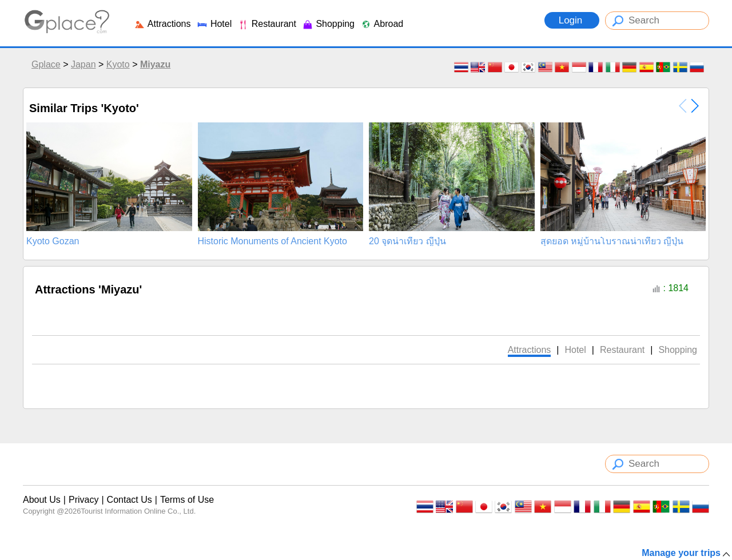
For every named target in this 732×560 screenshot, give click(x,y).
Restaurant (267, 24)
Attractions (162, 24)
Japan (83, 64)
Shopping (328, 24)
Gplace (46, 64)
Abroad (382, 24)
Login (572, 20)
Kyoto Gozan (53, 241)
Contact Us (130, 500)
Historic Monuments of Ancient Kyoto (272, 241)
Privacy (83, 500)
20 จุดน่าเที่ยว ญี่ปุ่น (407, 241)
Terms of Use (187, 500)
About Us (42, 500)
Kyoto (118, 64)
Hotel (214, 24)
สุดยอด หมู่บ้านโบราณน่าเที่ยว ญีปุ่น (612, 241)
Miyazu (155, 64)
